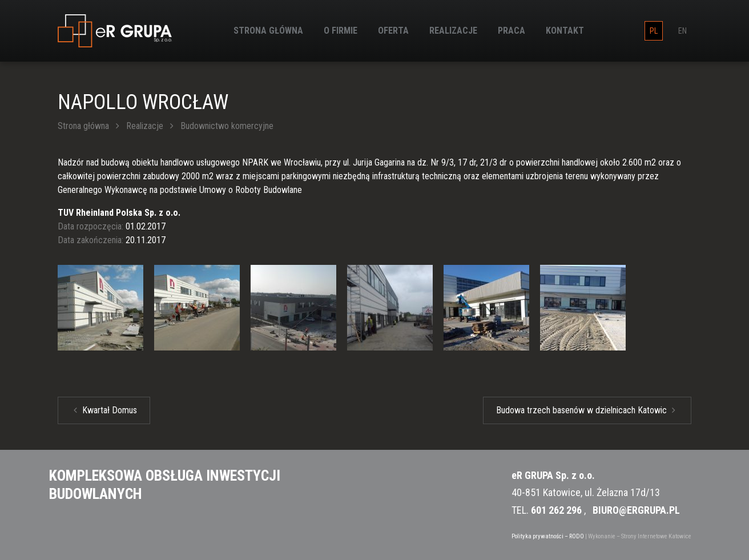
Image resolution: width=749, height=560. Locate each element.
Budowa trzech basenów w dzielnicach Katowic (586, 410)
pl (654, 31)
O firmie (341, 31)
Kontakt (565, 31)
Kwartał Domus (105, 410)
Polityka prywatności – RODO (548, 536)
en (682, 31)
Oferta (393, 31)
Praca (512, 31)
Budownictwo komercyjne (227, 126)
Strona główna (268, 31)
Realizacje (453, 31)
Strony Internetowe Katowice (656, 536)
